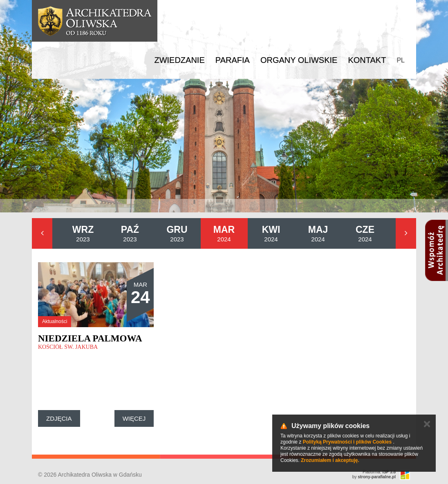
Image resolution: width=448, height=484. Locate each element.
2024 (224, 233)
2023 (83, 233)
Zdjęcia (59, 418)
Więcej (134, 418)
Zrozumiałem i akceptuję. (330, 460)
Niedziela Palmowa (90, 338)
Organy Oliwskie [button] (299, 60)
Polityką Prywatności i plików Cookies (347, 442)
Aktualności (55, 321)
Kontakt (367, 60)
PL (401, 60)
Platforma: (379, 472)
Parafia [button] (233, 60)
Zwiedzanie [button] (179, 60)
